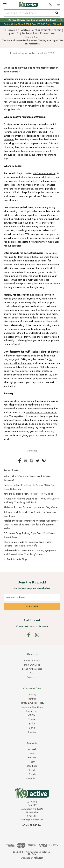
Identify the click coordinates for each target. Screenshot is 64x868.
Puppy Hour (32, 711)
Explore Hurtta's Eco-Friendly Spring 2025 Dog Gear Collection (30, 487)
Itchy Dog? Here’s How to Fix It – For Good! (28, 494)
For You (32, 758)
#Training (32, 451)
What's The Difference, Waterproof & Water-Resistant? (28, 478)
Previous (2, 20)
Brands (32, 774)
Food (32, 770)
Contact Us (32, 677)
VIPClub (32, 715)
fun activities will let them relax (28, 361)
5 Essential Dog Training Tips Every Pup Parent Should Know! (29, 535)
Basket (32, 724)
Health (32, 762)
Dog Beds (32, 766)
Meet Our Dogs (32, 665)
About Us (32, 654)
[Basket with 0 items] (58, 4)
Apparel (32, 749)
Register (32, 732)
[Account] (50, 4)
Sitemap (32, 719)
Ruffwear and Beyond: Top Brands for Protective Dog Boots (30, 514)
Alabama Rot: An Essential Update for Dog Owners (32, 507)
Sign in (32, 728)
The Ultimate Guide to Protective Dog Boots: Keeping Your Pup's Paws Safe (28, 544)
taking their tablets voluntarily (19, 428)
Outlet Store (32, 778)
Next (62, 20)
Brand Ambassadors (32, 669)
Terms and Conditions (32, 707)
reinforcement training (45, 173)
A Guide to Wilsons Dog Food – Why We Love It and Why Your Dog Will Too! (31, 501)
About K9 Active (32, 661)
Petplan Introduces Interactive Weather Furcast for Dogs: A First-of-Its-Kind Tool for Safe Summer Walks (31, 525)
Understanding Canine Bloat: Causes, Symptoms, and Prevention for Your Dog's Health (30, 553)
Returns (32, 699)
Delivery (32, 694)
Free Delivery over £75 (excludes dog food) (34, 20)
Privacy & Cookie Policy (32, 703)
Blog (32, 673)
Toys (32, 753)
